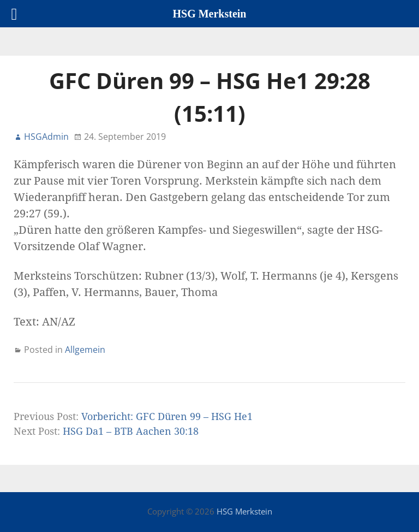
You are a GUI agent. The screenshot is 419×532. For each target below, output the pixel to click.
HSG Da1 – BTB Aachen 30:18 (131, 431)
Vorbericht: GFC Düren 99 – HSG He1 (167, 416)
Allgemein (85, 350)
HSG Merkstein (244, 511)
